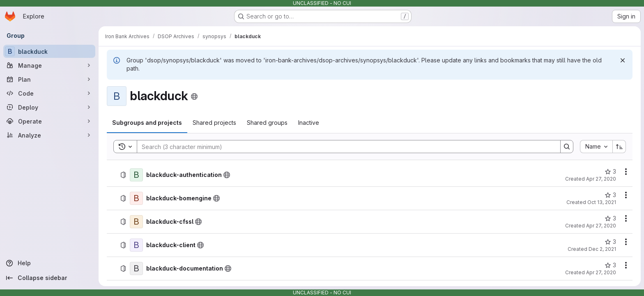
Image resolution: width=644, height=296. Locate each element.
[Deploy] (49, 107)
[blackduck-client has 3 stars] (610, 242)
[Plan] (49, 79)
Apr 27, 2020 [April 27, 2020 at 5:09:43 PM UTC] (601, 272)
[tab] (147, 123)
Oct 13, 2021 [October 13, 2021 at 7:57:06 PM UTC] (602, 202)
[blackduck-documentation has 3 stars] (610, 265)
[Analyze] (49, 135)
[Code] (49, 93)
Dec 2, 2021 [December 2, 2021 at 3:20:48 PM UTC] (602, 249)
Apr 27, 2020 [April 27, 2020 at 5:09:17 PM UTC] (601, 226)
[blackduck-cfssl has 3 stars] (610, 218)
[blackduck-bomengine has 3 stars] (610, 195)
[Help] (49, 263)
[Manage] (49, 65)
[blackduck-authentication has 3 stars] (610, 172)
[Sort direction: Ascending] (619, 147)
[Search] (345, 147)
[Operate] (49, 121)
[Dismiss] (623, 60)
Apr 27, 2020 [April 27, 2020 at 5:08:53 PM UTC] (601, 179)
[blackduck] (49, 51)
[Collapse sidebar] (49, 278)
